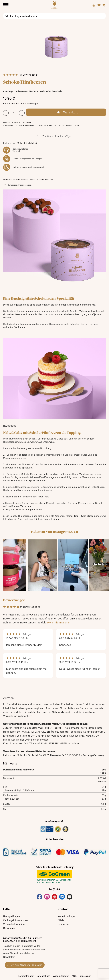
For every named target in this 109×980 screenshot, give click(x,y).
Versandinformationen (15, 924)
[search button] (7, 16)
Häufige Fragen (11, 916)
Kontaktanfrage (66, 916)
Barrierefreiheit (26, 976)
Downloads (9, 928)
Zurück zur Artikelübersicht (20, 185)
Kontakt (63, 909)
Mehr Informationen (59, 622)
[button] (55, 136)
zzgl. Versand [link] (27, 122)
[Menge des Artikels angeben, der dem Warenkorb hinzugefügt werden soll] (14, 113)
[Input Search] (55, 16)
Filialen (61, 920)
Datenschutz (43, 976)
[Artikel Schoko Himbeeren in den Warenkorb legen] (66, 112)
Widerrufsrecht (61, 976)
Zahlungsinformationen (16, 920)
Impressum (85, 976)
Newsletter (63, 924)
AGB (74, 976)
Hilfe (6, 909)
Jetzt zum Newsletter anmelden (26, 965)
